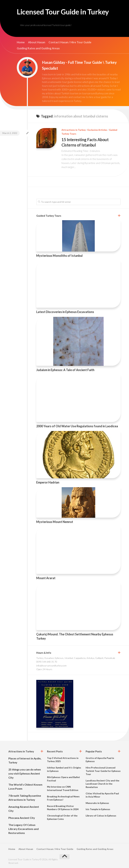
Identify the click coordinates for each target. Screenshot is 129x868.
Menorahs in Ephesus (97, 803)
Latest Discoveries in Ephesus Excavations (65, 312)
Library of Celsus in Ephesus (101, 816)
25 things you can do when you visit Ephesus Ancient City (25, 773)
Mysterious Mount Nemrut (55, 522)
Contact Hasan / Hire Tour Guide (70, 42)
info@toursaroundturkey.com (51, 666)
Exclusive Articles (97, 130)
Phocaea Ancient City (22, 818)
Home (21, 42)
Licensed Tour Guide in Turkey (63, 12)
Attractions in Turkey (74, 130)
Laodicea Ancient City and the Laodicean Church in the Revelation (102, 784)
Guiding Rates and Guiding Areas (38, 48)
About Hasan (37, 42)
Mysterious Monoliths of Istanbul (59, 256)
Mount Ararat (46, 578)
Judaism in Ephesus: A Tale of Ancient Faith (65, 370)
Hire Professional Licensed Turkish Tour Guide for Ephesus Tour (103, 771)
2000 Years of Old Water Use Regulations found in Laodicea (77, 426)
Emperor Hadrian (48, 482)
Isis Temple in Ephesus (98, 809)
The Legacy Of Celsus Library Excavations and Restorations (24, 829)
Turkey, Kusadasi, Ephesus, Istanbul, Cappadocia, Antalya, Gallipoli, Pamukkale (76, 658)
